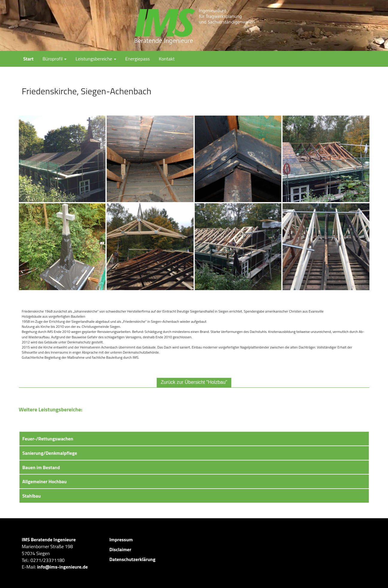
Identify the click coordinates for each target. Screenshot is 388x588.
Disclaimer (120, 549)
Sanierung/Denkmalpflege (50, 453)
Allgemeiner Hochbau (45, 481)
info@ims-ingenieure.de (62, 567)
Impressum (121, 539)
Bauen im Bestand (41, 467)
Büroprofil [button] (55, 59)
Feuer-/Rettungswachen (48, 439)
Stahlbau (32, 496)
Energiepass (138, 59)
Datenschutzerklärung (132, 559)
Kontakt (167, 59)
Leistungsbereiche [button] (96, 59)
